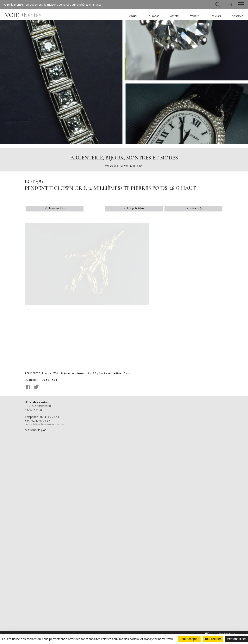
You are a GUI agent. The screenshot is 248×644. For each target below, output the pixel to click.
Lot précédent (134, 208)
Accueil (133, 16)
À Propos (154, 16)
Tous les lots (55, 208)
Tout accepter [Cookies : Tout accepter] (189, 639)
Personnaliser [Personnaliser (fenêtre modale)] (236, 639)
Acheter (175, 16)
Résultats (215, 16)
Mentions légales (228, 633)
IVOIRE (22, 15)
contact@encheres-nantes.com (44, 424)
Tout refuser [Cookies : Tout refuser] (213, 639)
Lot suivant (194, 208)
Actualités (238, 16)
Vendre (195, 16)
